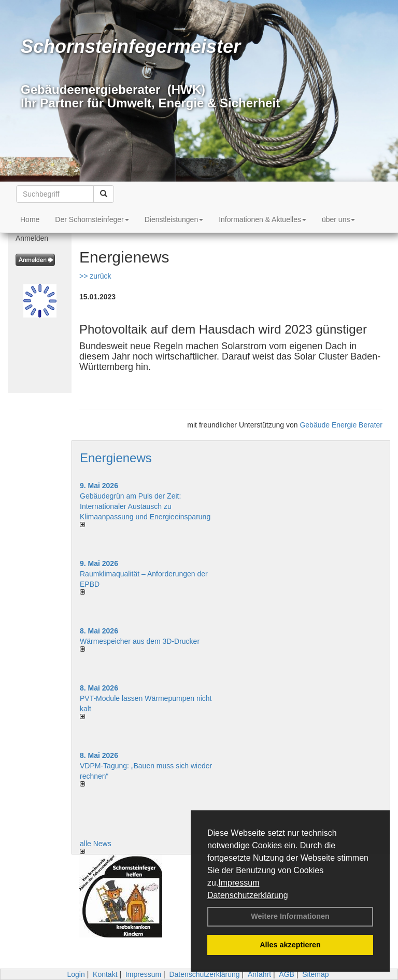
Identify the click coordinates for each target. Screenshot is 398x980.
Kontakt (105, 974)
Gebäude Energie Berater (341, 425)
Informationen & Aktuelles (262, 219)
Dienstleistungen (174, 219)
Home (30, 219)
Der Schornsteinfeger (92, 219)
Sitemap (315, 974)
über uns (338, 219)
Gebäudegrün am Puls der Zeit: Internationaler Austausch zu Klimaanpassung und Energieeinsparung (145, 506)
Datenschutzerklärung (248, 895)
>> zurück (95, 276)
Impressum (239, 883)
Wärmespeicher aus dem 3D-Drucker (140, 641)
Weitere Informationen (290, 916)
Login (76, 974)
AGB (287, 974)
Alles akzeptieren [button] (290, 945)
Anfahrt (259, 974)
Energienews (116, 458)
